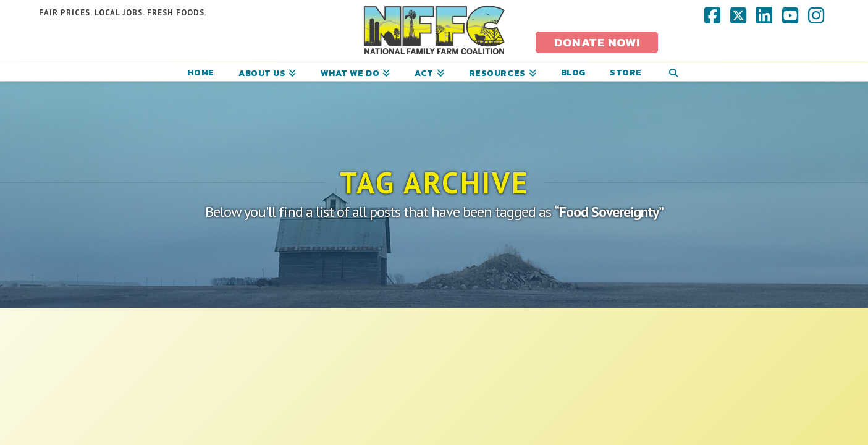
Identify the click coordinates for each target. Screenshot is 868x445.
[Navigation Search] (674, 72)
